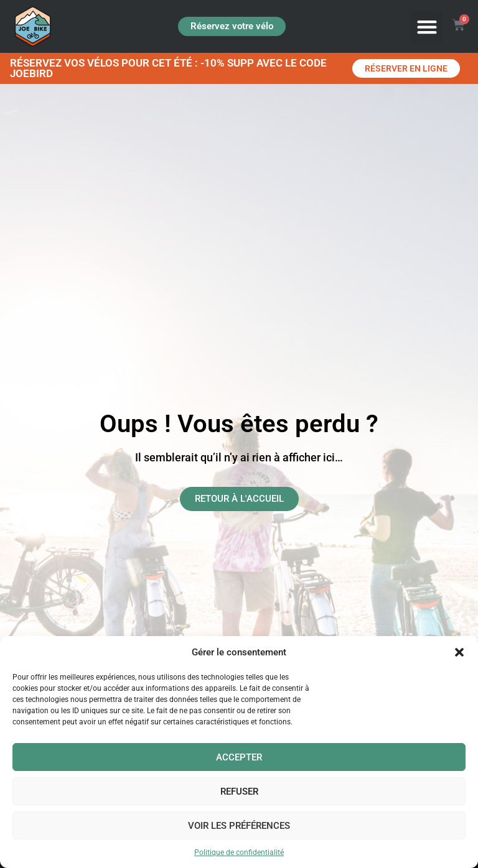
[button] (459, 652)
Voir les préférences (239, 826)
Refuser (239, 792)
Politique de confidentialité (239, 852)
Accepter (239, 757)
